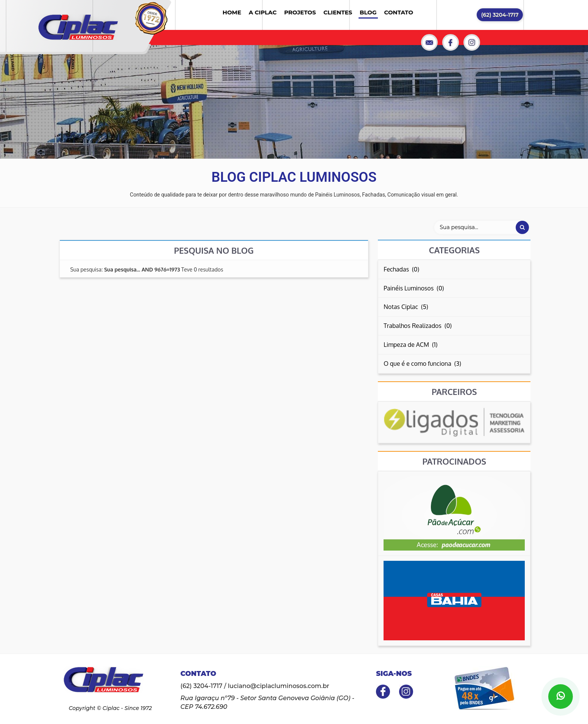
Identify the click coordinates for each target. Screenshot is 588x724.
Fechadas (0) (401, 269)
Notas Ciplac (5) (406, 307)
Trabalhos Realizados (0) (418, 326)
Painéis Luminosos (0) (414, 288)
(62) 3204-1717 (500, 15)
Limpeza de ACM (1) (410, 345)
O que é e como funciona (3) (422, 364)
